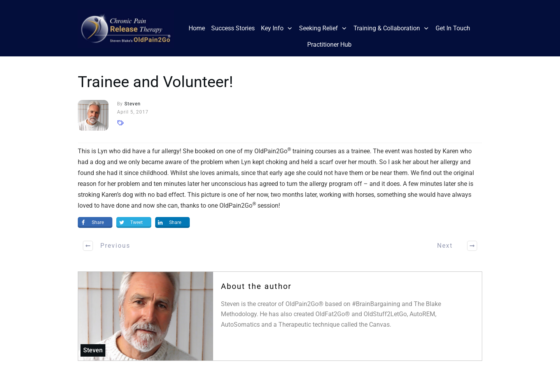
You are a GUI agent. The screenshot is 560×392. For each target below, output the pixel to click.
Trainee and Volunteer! (155, 82)
